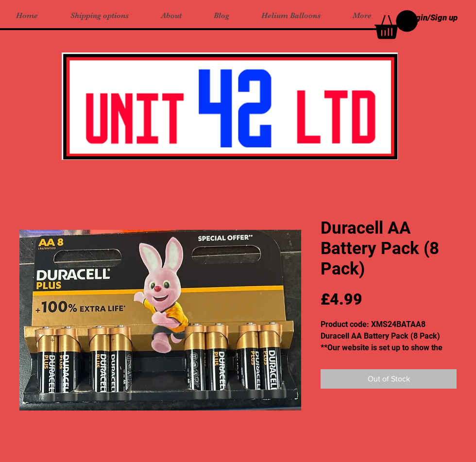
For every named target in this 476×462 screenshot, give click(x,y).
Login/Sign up (432, 17)
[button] (396, 25)
